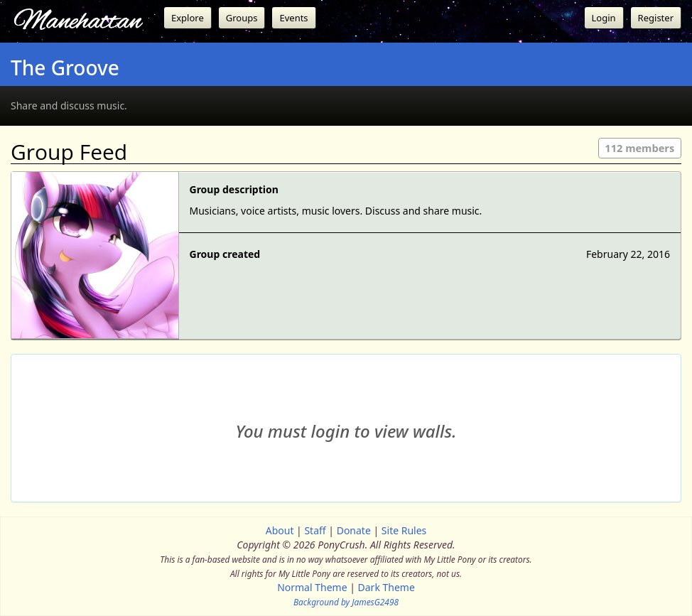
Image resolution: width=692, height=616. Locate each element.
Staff (315, 530)
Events (293, 18)
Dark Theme (386, 587)
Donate (354, 530)
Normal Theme (312, 587)
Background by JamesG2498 (346, 602)
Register (656, 18)
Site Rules (404, 530)
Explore (188, 18)
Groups (242, 18)
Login (604, 18)
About (280, 530)
